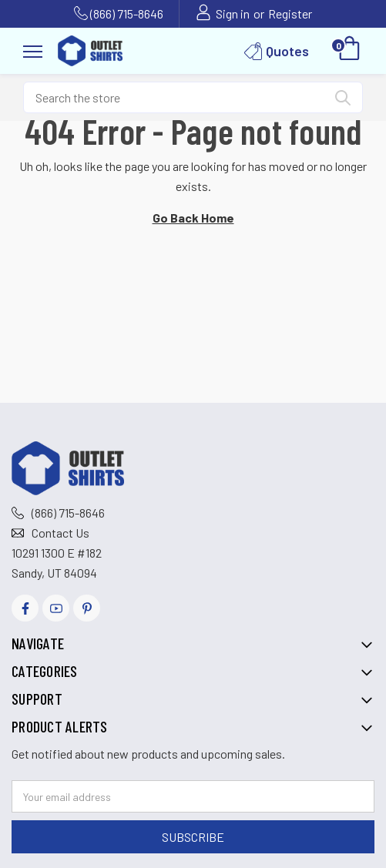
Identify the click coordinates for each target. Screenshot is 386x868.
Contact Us (60, 533)
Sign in (233, 13)
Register (290, 13)
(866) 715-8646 (127, 13)
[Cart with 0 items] (349, 51)
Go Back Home (193, 218)
